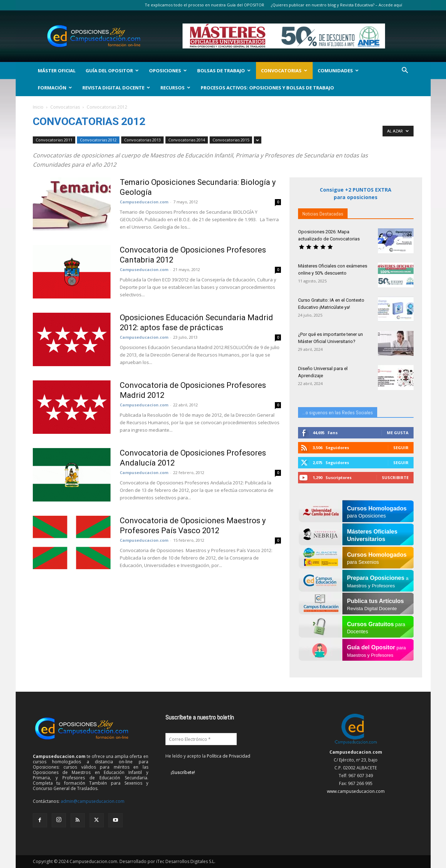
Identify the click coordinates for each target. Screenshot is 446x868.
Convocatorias (284, 71)
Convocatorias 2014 (187, 140)
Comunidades (338, 71)
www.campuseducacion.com (356, 791)
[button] (405, 71)
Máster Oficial (57, 71)
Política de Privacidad (229, 756)
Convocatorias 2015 (231, 140)
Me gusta (398, 433)
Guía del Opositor (112, 71)
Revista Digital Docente (116, 88)
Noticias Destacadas (323, 214)
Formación (55, 88)
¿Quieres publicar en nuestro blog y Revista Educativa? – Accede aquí (337, 5)
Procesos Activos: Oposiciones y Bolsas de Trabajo (267, 88)
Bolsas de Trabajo (224, 71)
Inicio (38, 107)
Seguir (401, 448)
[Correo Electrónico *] (201, 739)
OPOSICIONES (168, 71)
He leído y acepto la (208, 756)
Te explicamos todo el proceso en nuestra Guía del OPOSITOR (204, 5)
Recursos (175, 88)
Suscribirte (395, 477)
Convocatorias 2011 (54, 140)
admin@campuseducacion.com (93, 801)
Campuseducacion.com (144, 202)
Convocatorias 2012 (98, 140)
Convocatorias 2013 (142, 140)
